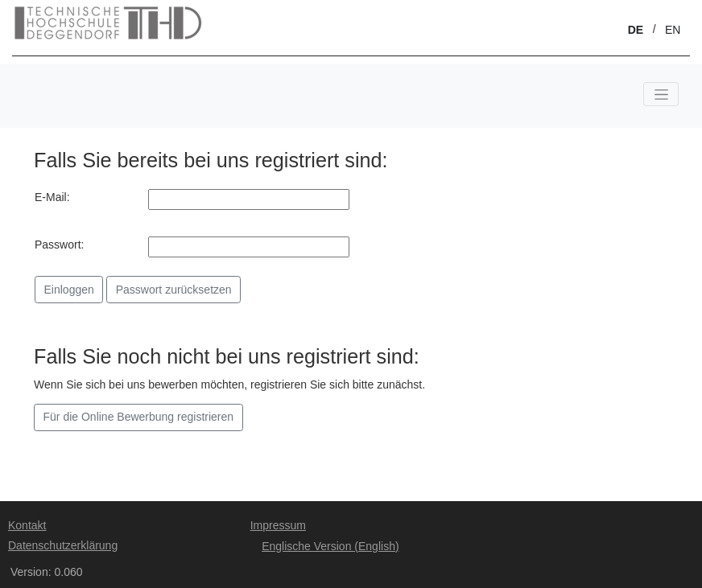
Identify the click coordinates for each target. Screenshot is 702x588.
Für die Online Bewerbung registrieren (139, 417)
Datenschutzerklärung (63, 545)
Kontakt (27, 525)
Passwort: (59, 245)
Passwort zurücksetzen (174, 290)
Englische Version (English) (330, 546)
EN (673, 30)
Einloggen (69, 290)
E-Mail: (52, 197)
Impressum (278, 525)
